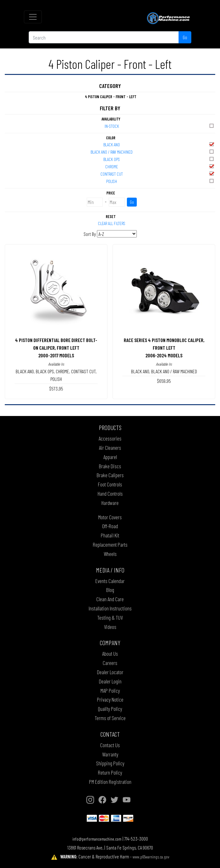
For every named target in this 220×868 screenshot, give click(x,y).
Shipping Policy (110, 763)
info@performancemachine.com (97, 839)
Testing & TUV (110, 617)
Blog (110, 590)
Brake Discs (110, 466)
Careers (110, 663)
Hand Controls (110, 493)
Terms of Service (110, 718)
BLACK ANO (159, 144)
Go (185, 37)
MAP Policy (110, 690)
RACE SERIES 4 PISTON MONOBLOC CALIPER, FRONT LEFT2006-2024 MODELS (164, 348)
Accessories (110, 438)
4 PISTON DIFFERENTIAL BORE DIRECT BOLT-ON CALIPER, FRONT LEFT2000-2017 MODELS (56, 348)
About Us (110, 653)
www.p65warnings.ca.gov (151, 857)
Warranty (110, 754)
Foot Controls (110, 484)
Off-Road (110, 526)
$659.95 (164, 381)
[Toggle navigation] (33, 17)
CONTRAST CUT (158, 174)
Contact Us (110, 745)
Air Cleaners (110, 448)
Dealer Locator (110, 672)
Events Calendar (110, 581)
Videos (110, 627)
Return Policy (110, 772)
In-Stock (160, 126)
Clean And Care (110, 599)
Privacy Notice (110, 699)
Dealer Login (110, 681)
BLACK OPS (159, 159)
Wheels (110, 554)
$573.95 (56, 388)
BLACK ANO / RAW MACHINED (153, 152)
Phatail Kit (110, 535)
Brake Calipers (110, 475)
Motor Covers (110, 517)
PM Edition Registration (110, 782)
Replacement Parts (110, 544)
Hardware (110, 503)
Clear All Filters (112, 223)
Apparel (110, 457)
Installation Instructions (110, 608)
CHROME (160, 166)
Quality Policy (110, 709)
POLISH (160, 181)
